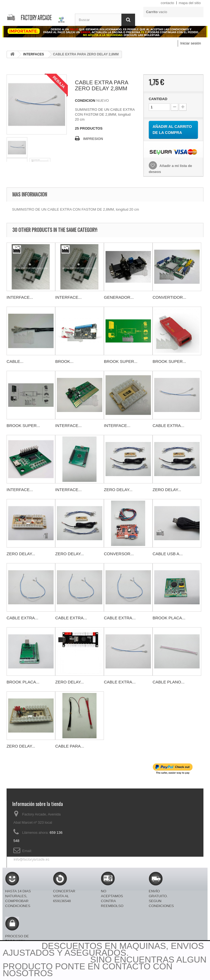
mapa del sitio (190, 3)
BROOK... (64, 361)
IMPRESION (93, 139)
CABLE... (15, 361)
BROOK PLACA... (169, 618)
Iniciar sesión (191, 43)
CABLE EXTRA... (168, 425)
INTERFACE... (20, 297)
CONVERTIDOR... (169, 297)
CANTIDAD (158, 99)
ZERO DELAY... (118, 490)
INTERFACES (34, 54)
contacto (167, 3)
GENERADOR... (119, 297)
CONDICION (85, 101)
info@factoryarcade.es (31, 859)
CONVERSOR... (119, 554)
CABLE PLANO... (169, 682)
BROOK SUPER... (121, 361)
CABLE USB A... (168, 554)
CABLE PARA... (70, 746)
